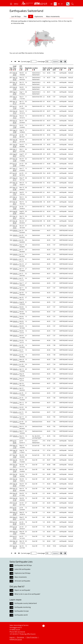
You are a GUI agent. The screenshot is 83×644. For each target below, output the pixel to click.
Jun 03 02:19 (15, 174)
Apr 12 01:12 (15, 102)
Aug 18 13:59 (15, 451)
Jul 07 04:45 (15, 442)
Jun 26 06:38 (15, 523)
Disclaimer (21, 637)
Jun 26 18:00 (15, 208)
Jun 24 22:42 (15, 528)
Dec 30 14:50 (15, 456)
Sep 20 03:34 (15, 485)
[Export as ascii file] (65, 62)
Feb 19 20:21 (15, 203)
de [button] (52, 4)
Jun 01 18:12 (15, 537)
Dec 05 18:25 (15, 461)
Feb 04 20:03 (15, 74)
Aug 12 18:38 (15, 131)
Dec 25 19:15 (15, 227)
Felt (25, 16)
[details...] (16, 230)
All (31, 16)
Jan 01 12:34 (15, 107)
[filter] (12, 70)
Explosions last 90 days (22, 573)
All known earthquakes (22, 581)
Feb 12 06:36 (15, 198)
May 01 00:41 (15, 518)
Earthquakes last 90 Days (23, 565)
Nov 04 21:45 (15, 499)
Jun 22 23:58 (15, 165)
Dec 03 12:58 (15, 160)
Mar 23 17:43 (15, 184)
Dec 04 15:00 (15, 475)
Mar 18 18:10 (15, 542)
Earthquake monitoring (23, 607)
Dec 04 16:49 (15, 470)
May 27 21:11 (15, 179)
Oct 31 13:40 (15, 126)
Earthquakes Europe (22, 611)
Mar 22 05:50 (15, 79)
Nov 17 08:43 (15, 169)
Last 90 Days (16, 16)
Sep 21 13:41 (15, 98)
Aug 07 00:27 (15, 155)
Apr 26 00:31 (15, 547)
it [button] (62, 4)
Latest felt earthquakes (22, 569)
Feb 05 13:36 (15, 88)
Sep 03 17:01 (15, 193)
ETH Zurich (18, 640)
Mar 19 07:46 (15, 188)
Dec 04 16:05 (15, 480)
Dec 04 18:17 (15, 466)
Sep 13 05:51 (15, 217)
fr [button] (59, 4)
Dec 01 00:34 (15, 122)
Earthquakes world (21, 615)
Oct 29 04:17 (15, 504)
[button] (14, 4)
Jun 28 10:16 (15, 136)
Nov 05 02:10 (15, 494)
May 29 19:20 (15, 533)
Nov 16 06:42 (15, 489)
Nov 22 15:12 (15, 112)
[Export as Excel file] (61, 62)
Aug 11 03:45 (15, 93)
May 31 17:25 (15, 446)
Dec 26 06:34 (15, 222)
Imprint (12, 637)
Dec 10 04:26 (15, 83)
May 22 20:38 (15, 513)
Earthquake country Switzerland (26, 603)
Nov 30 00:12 (15, 141)
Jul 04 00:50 (15, 509)
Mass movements (53, 16)
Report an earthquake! (22, 590)
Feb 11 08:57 (15, 150)
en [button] (55, 4)
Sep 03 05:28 (15, 145)
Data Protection (32, 637)
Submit (55, 62)
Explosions (39, 16)
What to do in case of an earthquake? (27, 594)
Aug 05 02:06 (15, 212)
